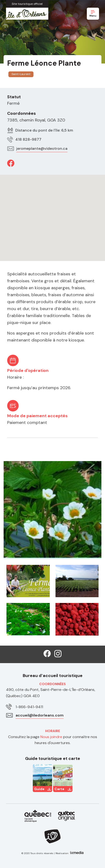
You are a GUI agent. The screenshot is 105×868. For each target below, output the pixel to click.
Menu (93, 14)
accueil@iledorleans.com (40, 715)
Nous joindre (51, 737)
